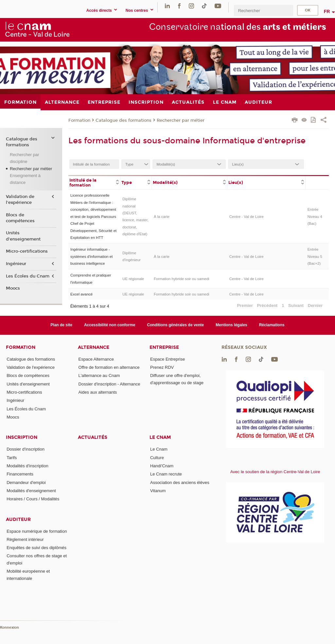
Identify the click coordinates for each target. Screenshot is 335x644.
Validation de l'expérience (20, 200)
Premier (245, 305)
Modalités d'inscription (27, 466)
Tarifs (12, 458)
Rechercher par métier (181, 120)
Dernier (315, 305)
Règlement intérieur (25, 539)
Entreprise (164, 347)
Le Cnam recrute (166, 474)
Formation (79, 120)
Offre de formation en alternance (109, 367)
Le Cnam (160, 437)
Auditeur (18, 519)
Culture (157, 458)
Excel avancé (81, 294)
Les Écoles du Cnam (28, 276)
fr (327, 11)
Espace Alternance (96, 359)
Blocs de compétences (20, 218)
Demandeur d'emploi (26, 483)
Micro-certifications (27, 251)
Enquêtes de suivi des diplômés (36, 548)
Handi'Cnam (162, 466)
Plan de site (61, 325)
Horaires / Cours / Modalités (33, 499)
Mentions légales (231, 325)
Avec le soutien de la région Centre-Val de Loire (275, 472)
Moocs (13, 288)
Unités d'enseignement (23, 236)
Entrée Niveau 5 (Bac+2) (315, 256)
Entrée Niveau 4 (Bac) (315, 216)
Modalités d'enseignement (31, 491)
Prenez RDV (162, 367)
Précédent (267, 305)
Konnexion (9, 627)
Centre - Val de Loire (247, 217)
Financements (20, 474)
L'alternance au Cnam (99, 376)
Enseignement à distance (25, 179)
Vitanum (158, 491)
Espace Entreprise (167, 359)
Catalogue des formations (123, 120)
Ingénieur (16, 264)
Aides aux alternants (98, 392)
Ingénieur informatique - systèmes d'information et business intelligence (91, 256)
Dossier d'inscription (26, 449)
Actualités (93, 437)
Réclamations (272, 325)
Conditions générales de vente (175, 325)
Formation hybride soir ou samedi (182, 279)
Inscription (22, 437)
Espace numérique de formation (37, 531)
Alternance (94, 347)
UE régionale (133, 279)
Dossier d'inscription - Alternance (109, 384)
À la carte (162, 217)
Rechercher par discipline (25, 158)
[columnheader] (94, 182)
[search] (263, 10)
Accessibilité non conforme (110, 325)
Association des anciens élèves (180, 483)
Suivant (296, 305)
